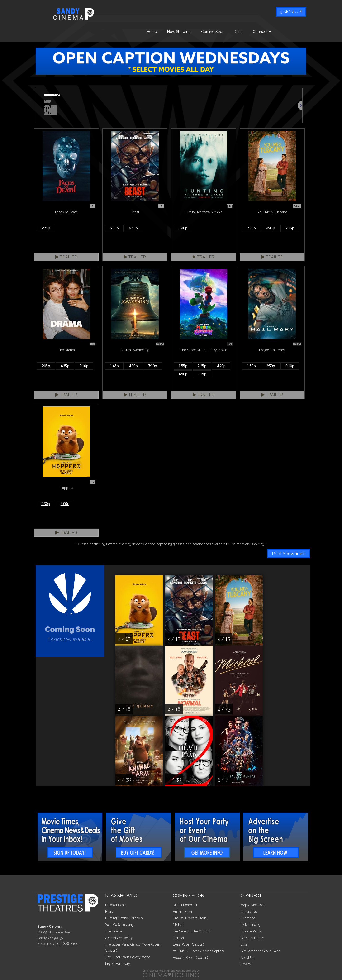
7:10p (84, 366)
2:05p (46, 366)
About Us (247, 958)
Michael (179, 925)
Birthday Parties (252, 938)
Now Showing (179, 32)
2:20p (251, 228)
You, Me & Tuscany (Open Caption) (199, 951)
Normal (178, 938)
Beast (109, 912)
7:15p (290, 228)
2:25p (202, 366)
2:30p (46, 504)
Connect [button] (262, 32)
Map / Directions (253, 905)
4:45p (271, 228)
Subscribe (248, 918)
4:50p (183, 374)
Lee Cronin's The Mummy (192, 931)
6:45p (133, 228)
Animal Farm (182, 912)
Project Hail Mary (118, 964)
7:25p (46, 228)
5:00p (65, 504)
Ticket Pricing (250, 925)
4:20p (221, 366)
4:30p (133, 366)
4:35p (65, 366)
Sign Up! (291, 12)
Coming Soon (213, 32)
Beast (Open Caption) (188, 944)
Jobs (244, 944)
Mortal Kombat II (185, 905)
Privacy (246, 964)
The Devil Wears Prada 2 (191, 918)
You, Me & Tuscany (119, 925)
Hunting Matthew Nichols (124, 918)
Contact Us (249, 912)
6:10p (290, 366)
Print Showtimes (289, 553)
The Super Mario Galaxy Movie (128, 957)
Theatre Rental (251, 931)
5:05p (114, 228)
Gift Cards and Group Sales (260, 951)
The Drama (114, 931)
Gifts (239, 32)
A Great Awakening (119, 938)
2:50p (271, 366)
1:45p (114, 366)
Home (152, 32)
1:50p (251, 366)
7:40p (183, 228)
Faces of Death (116, 905)
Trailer (66, 257)
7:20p (153, 366)
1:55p (183, 366)
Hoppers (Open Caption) (190, 958)
